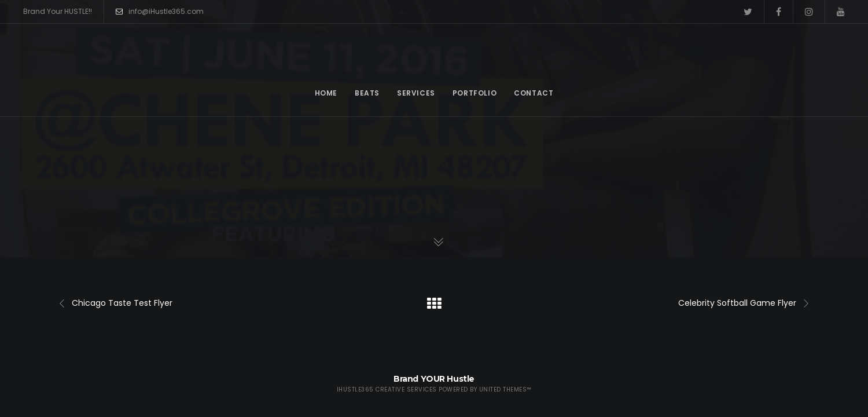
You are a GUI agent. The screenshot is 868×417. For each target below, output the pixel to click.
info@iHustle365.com (160, 12)
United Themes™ (505, 389)
